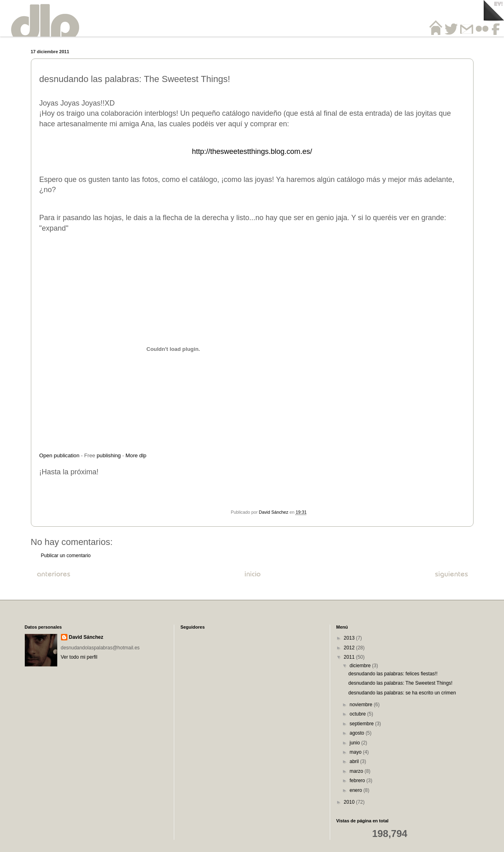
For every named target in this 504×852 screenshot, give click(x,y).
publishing (109, 455)
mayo (356, 752)
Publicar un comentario (66, 556)
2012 (350, 648)
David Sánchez (86, 637)
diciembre (361, 666)
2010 (350, 802)
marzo (357, 771)
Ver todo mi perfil (79, 657)
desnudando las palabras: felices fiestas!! (393, 674)
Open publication (59, 455)
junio (356, 743)
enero (357, 790)
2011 (350, 657)
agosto (358, 733)
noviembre (362, 705)
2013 (350, 638)
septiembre (362, 724)
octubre (358, 714)
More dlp (136, 455)
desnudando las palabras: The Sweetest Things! (400, 683)
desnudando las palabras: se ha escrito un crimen (402, 693)
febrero (358, 781)
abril (355, 761)
